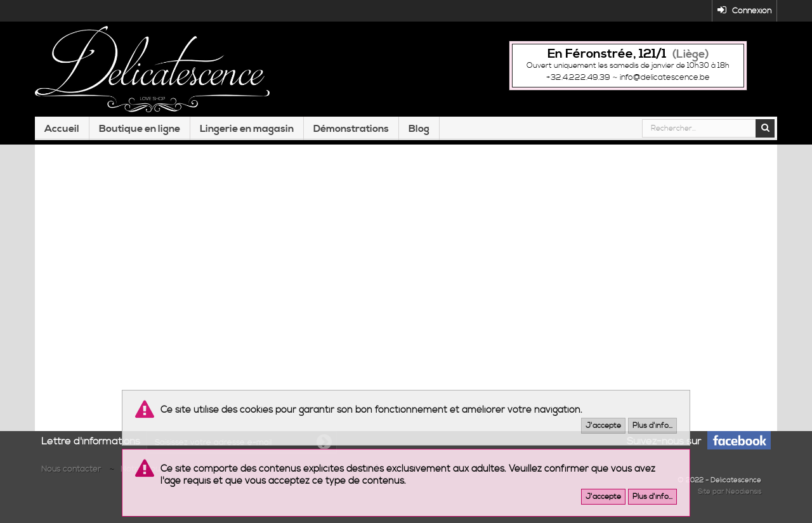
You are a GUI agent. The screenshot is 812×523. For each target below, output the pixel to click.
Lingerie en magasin (247, 129)
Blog (419, 129)
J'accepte (603, 426)
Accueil (62, 129)
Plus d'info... (652, 426)
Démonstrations (351, 129)
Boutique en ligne (140, 129)
